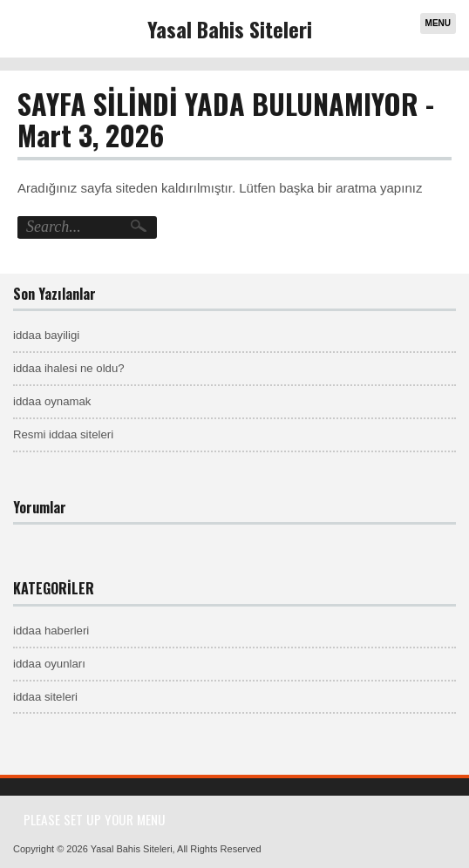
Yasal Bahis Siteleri (230, 29)
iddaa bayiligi (46, 335)
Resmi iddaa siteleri (63, 434)
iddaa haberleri (51, 631)
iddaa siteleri (45, 697)
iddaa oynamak (52, 401)
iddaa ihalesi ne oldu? (69, 368)
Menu (438, 23)
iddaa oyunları (49, 664)
